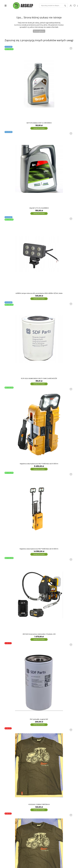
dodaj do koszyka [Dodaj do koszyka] (39, 128)
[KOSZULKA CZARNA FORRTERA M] (39, 765)
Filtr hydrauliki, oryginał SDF (39, 719)
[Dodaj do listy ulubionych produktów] (71, 48)
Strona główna (39, 31)
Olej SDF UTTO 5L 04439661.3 (39, 208)
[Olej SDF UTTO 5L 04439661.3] (39, 169)
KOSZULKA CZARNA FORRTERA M (39, 804)
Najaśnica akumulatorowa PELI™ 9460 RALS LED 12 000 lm (39, 549)
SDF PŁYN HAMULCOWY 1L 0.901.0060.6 (39, 123)
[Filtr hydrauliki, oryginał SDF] (39, 680)
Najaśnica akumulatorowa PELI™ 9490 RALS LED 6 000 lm (39, 464)
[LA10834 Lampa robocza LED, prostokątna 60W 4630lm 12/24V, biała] (39, 254)
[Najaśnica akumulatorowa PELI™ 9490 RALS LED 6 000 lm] (39, 425)
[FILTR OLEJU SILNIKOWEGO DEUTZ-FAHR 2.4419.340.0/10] (39, 339)
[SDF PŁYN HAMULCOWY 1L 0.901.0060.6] (39, 84)
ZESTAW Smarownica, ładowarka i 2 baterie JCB (39, 634)
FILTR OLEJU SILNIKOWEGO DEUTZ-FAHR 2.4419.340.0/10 (39, 378)
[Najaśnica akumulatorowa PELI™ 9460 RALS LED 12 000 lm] (39, 510)
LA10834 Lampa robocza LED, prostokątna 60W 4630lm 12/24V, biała (39, 293)
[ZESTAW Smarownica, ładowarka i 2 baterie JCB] (39, 595)
